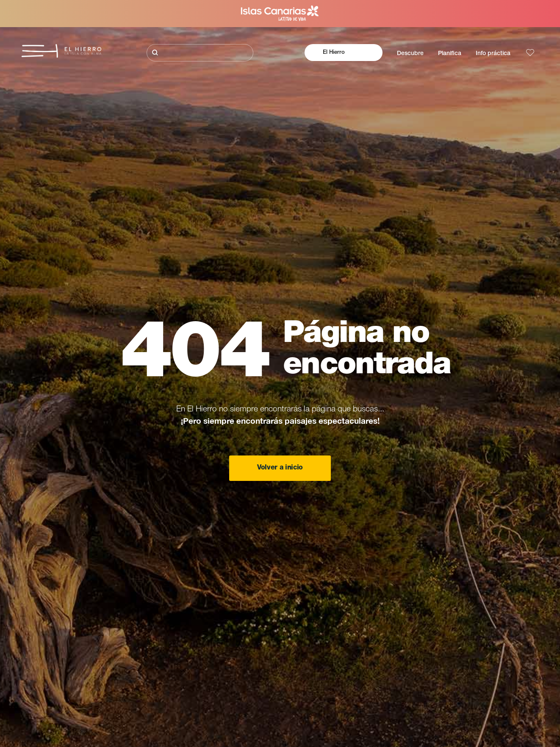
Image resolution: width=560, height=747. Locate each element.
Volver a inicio (280, 468)
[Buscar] (200, 53)
